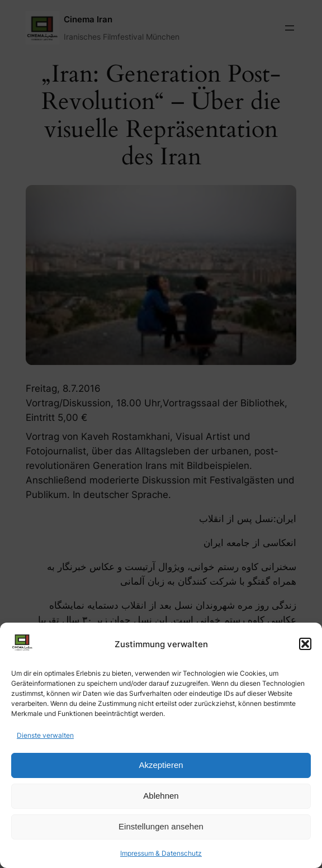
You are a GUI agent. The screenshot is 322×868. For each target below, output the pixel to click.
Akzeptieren (161, 765)
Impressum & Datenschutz (161, 853)
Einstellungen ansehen (161, 826)
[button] (305, 644)
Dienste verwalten (45, 735)
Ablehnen (161, 796)
